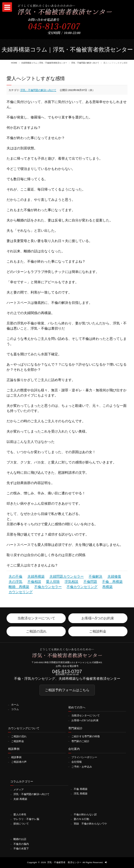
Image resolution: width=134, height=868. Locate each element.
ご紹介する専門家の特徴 (86, 737)
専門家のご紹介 (80, 741)
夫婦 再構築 (20, 799)
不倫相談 (34, 582)
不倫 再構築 (112, 582)
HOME (14, 63)
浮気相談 (71, 582)
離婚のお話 (20, 839)
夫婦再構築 (36, 576)
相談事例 (16, 757)
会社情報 (77, 762)
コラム (15, 709)
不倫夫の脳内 (21, 844)
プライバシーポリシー (84, 757)
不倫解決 (95, 576)
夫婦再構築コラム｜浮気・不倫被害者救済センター (44, 63)
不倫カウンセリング (82, 587)
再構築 (107, 587)
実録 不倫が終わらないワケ (90, 824)
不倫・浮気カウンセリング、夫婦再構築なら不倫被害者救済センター (67, 679)
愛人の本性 (20, 815)
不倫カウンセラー (48, 587)
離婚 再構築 (19, 587)
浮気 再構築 (80, 794)
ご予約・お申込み (82, 767)
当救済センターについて (86, 716)
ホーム (15, 705)
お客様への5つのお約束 (85, 721)
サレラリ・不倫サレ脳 (26, 819)
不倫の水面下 (21, 849)
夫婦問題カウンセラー (67, 576)
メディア (19, 790)
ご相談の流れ (19, 737)
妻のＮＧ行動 (81, 819)
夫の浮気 (15, 582)
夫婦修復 (114, 576)
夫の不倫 (15, 576)
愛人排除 (53, 582)
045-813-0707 (67, 672)
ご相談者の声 (19, 762)
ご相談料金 (18, 741)
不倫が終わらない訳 (85, 815)
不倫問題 (90, 582)
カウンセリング (21, 592)
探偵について (21, 824)
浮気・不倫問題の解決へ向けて (85, 63)
